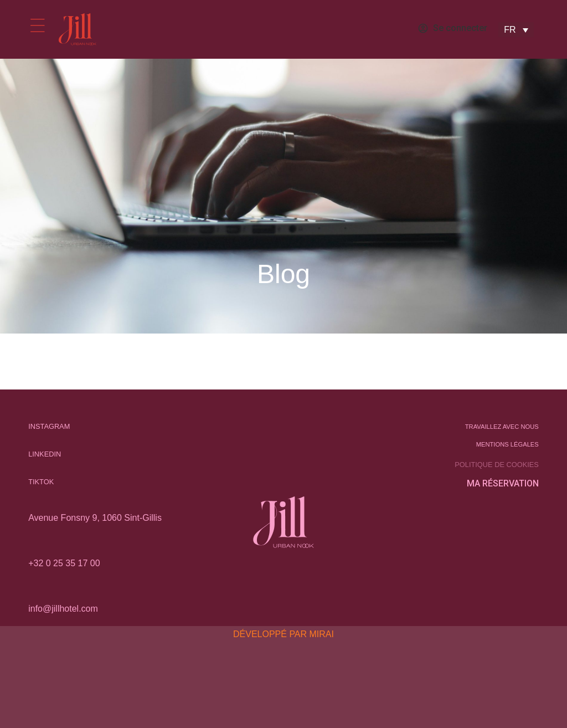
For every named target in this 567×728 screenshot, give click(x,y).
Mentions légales (507, 444)
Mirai (322, 634)
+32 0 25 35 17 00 (64, 563)
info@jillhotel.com (63, 609)
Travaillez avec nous (502, 427)
